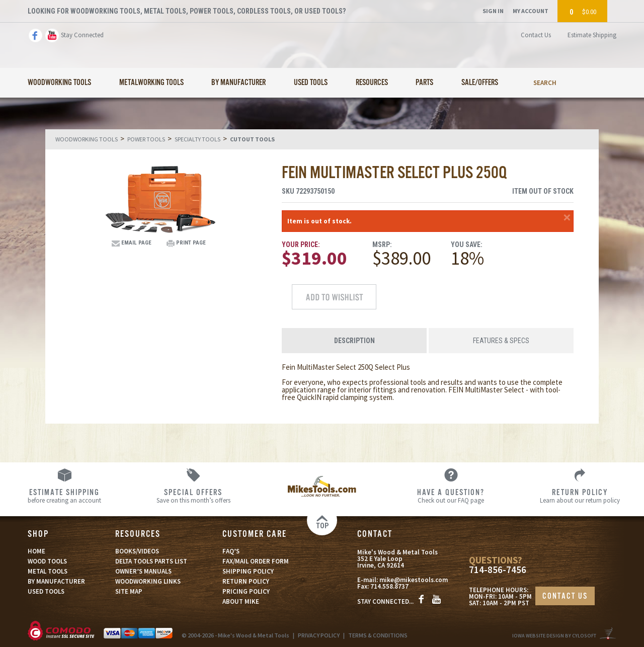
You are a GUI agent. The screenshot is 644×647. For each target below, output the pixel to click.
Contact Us (536, 35)
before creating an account (64, 496)
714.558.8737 (389, 586)
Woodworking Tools (59, 83)
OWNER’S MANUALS (143, 571)
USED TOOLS (46, 591)
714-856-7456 (498, 570)
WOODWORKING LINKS (148, 581)
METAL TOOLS (48, 571)
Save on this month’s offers (193, 496)
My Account (531, 11)
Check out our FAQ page (451, 496)
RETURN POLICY (246, 581)
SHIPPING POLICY (248, 571)
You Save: (467, 245)
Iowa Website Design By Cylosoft (554, 636)
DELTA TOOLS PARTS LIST (151, 561)
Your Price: (301, 245)
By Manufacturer (238, 83)
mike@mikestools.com (414, 580)
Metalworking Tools (151, 83)
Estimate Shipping (592, 35)
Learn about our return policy (580, 496)
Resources (372, 83)
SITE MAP (129, 591)
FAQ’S (231, 551)
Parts (424, 83)
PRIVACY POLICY (319, 635)
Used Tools (311, 83)
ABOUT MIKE (241, 601)
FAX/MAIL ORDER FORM (256, 561)
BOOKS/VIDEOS (137, 551)
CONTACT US (565, 596)
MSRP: (382, 245)
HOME (36, 551)
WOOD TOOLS (47, 561)
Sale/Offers (480, 83)
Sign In (493, 11)
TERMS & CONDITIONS (378, 635)
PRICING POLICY (246, 591)
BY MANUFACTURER (56, 581)
